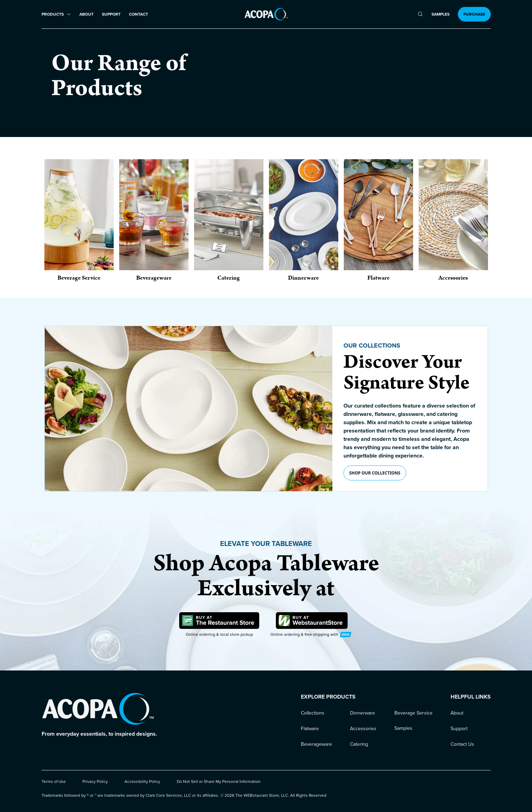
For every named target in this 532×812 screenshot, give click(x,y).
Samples (441, 14)
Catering (359, 744)
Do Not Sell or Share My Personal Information (219, 781)
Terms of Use (54, 781)
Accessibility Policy (142, 781)
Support (111, 14)
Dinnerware (363, 713)
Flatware (310, 729)
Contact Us (462, 744)
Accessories (363, 729)
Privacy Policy (95, 781)
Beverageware (316, 744)
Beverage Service (413, 713)
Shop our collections (375, 473)
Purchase (474, 14)
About (86, 14)
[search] (420, 14)
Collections (313, 713)
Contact (138, 14)
